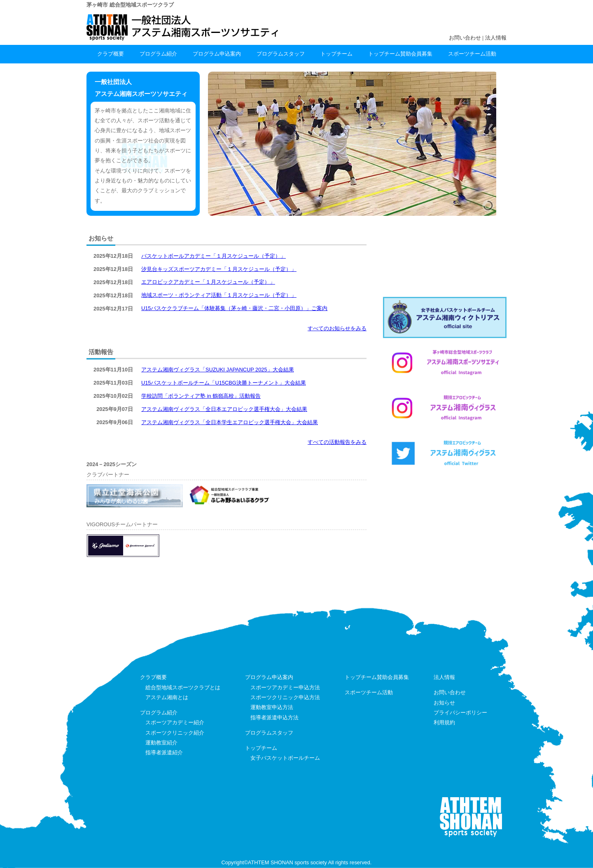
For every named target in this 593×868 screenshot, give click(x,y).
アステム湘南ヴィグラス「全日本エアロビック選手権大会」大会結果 (224, 409)
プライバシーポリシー (460, 713)
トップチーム (336, 54)
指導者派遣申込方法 (274, 717)
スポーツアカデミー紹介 (175, 722)
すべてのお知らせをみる (337, 328)
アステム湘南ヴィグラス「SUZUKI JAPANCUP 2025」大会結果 (218, 370)
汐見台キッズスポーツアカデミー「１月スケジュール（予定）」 (219, 269)
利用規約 (444, 722)
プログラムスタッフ (281, 54)
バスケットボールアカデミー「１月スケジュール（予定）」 (214, 256)
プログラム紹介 (158, 54)
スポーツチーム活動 (472, 54)
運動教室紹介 (161, 743)
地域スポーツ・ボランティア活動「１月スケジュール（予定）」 (219, 295)
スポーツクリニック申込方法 (285, 697)
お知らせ (444, 703)
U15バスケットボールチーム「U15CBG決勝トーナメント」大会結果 (224, 383)
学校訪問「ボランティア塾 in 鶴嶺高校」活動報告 (201, 396)
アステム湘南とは (167, 697)
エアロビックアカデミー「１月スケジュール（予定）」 (208, 282)
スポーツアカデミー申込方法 (285, 687)
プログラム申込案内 (217, 54)
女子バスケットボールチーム (285, 758)
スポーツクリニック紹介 (175, 733)
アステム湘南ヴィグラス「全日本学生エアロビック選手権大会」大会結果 (230, 422)
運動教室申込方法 (272, 707)
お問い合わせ (465, 38)
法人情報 (496, 38)
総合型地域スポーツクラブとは (183, 687)
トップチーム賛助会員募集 (400, 54)
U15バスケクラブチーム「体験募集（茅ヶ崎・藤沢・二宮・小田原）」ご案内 (234, 308)
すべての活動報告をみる (337, 442)
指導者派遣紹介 (164, 752)
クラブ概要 (111, 54)
